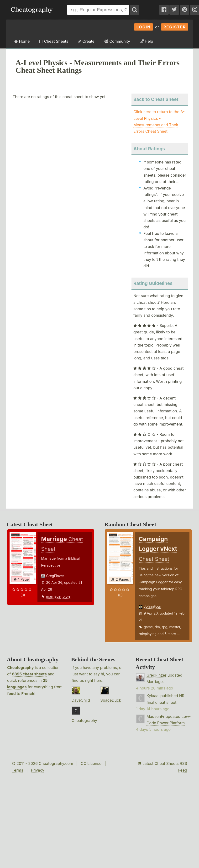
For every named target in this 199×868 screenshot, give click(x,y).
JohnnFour (152, 606)
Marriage (155, 682)
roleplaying (148, 634)
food (11, 694)
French (28, 694)
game (148, 627)
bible (66, 596)
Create (86, 41)
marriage (53, 596)
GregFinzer (55, 576)
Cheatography (20, 668)
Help (146, 41)
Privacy (37, 770)
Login (144, 27)
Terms (18, 770)
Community (117, 41)
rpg (165, 627)
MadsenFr (155, 716)
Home (22, 41)
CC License (91, 763)
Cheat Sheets (54, 41)
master (175, 627)
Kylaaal (153, 696)
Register (175, 27)
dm (157, 627)
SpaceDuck (111, 700)
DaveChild (81, 700)
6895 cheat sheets (29, 674)
